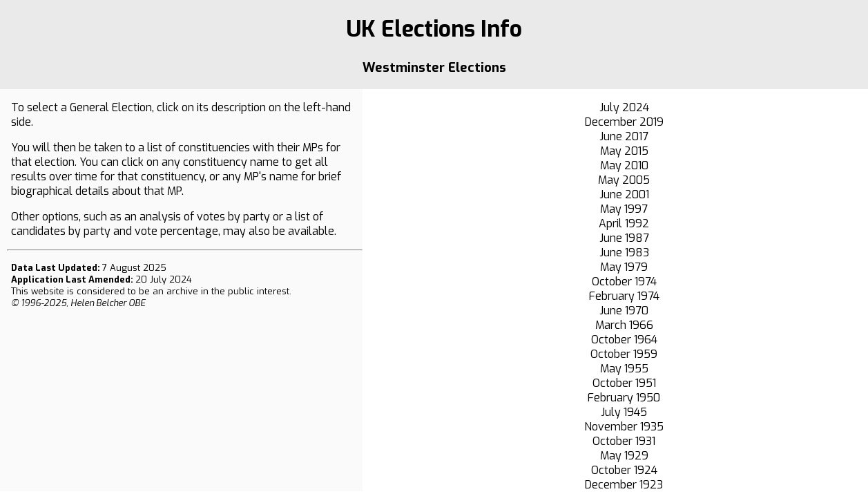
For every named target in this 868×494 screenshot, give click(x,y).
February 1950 (624, 398)
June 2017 (624, 136)
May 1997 (624, 209)
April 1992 (624, 224)
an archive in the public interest (221, 291)
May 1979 (624, 267)
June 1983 (624, 253)
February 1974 (624, 296)
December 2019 (624, 122)
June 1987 (624, 238)
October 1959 (624, 354)
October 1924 (624, 470)
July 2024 (624, 107)
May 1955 (624, 369)
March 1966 (624, 325)
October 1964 (624, 340)
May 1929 (624, 456)
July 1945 (624, 412)
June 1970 (624, 311)
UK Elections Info (434, 29)
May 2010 (624, 165)
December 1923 (624, 485)
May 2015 (624, 151)
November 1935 (624, 427)
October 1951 (624, 383)
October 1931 (624, 441)
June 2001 (624, 194)
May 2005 (624, 180)
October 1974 (624, 282)
